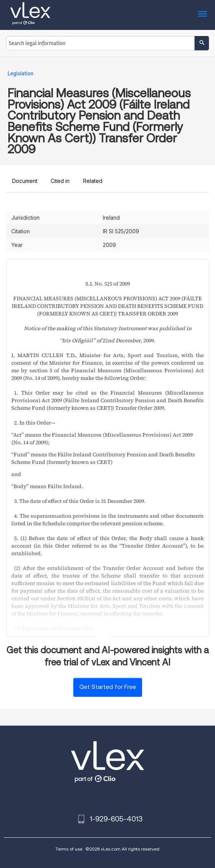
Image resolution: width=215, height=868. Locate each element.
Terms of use (69, 849)
